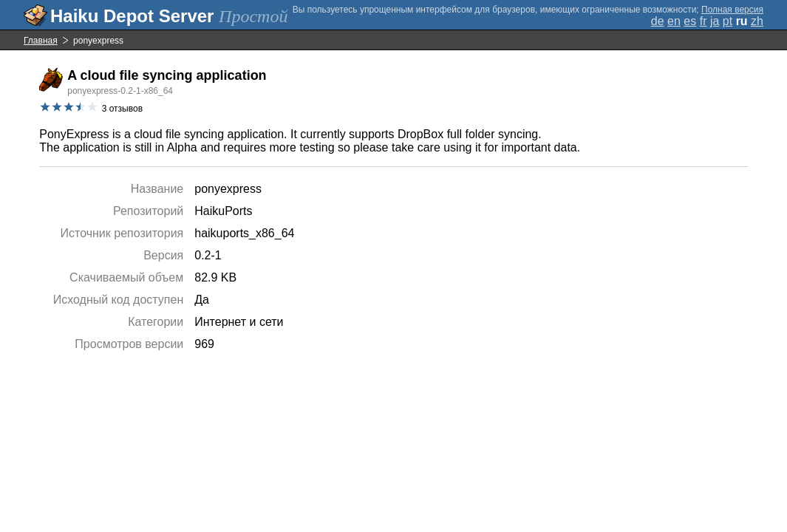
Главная (41, 41)
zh (757, 21)
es (690, 21)
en (674, 21)
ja (715, 21)
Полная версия (732, 10)
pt (728, 21)
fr (703, 21)
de (658, 21)
